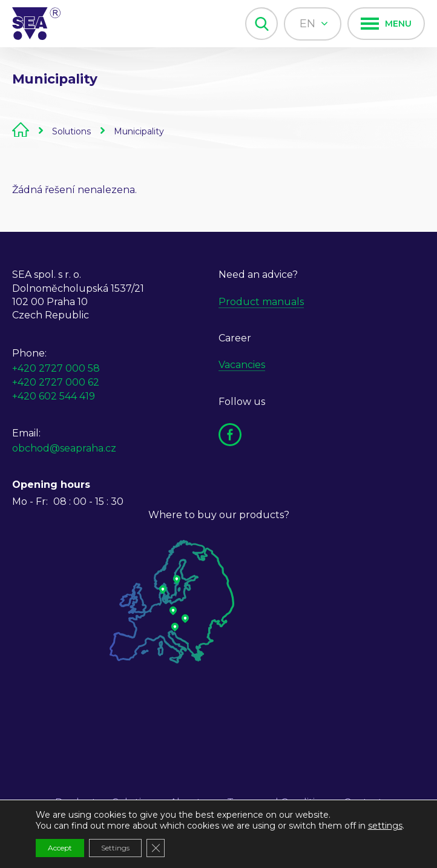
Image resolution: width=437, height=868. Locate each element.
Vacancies (242, 365)
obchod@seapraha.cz (64, 448)
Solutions (71, 131)
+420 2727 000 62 (56, 382)
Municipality (139, 131)
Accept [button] (60, 848)
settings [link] (385, 826)
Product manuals (261, 302)
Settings (115, 848)
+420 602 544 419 (54, 396)
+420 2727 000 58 (56, 368)
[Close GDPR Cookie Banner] (156, 848)
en (314, 24)
